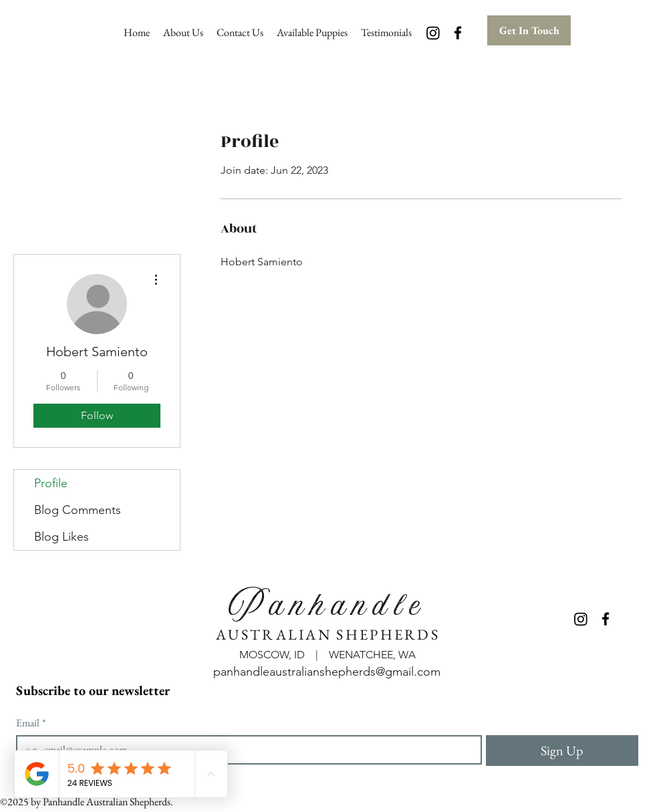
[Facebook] (458, 33)
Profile (51, 483)
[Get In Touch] (529, 30)
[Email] (245, 750)
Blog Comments (78, 510)
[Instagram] (433, 33)
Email (31, 723)
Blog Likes (61, 537)
